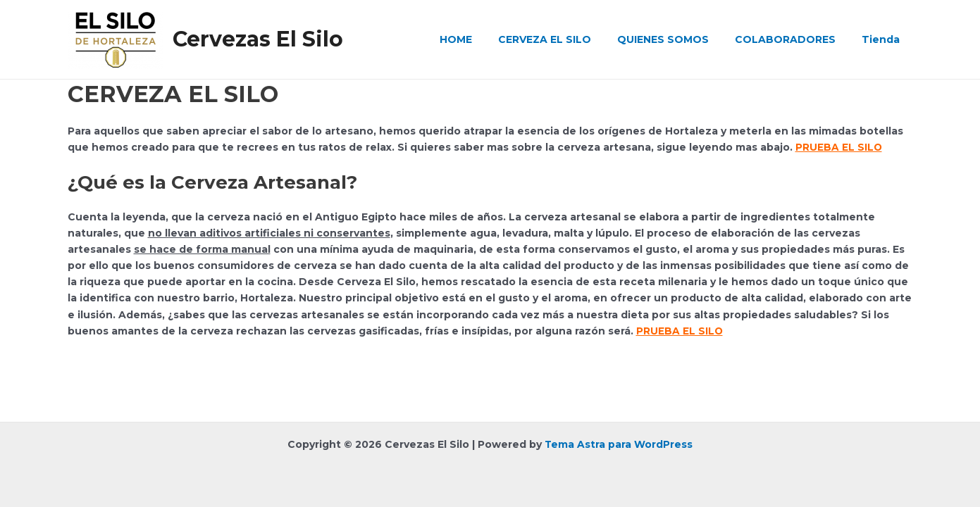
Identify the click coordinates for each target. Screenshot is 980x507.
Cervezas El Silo (258, 39)
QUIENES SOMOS (679, 39)
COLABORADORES (795, 39)
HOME (485, 39)
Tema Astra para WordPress (619, 444)
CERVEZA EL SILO (567, 39)
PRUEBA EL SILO (839, 147)
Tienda (884, 39)
